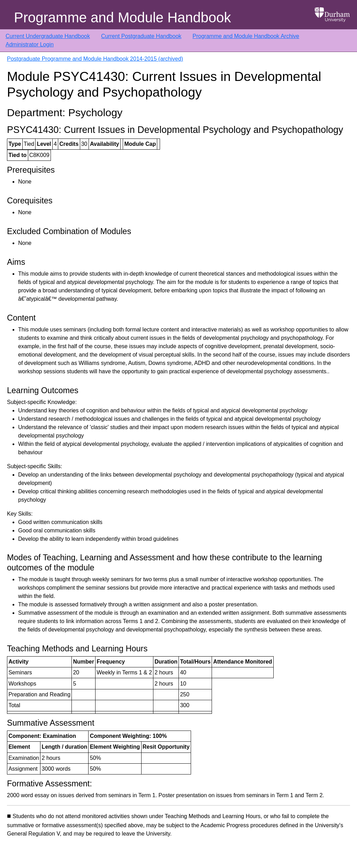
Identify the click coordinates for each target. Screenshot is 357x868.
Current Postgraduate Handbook (141, 36)
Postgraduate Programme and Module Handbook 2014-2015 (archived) (95, 59)
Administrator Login (30, 44)
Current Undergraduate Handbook (48, 36)
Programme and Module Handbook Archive (246, 36)
